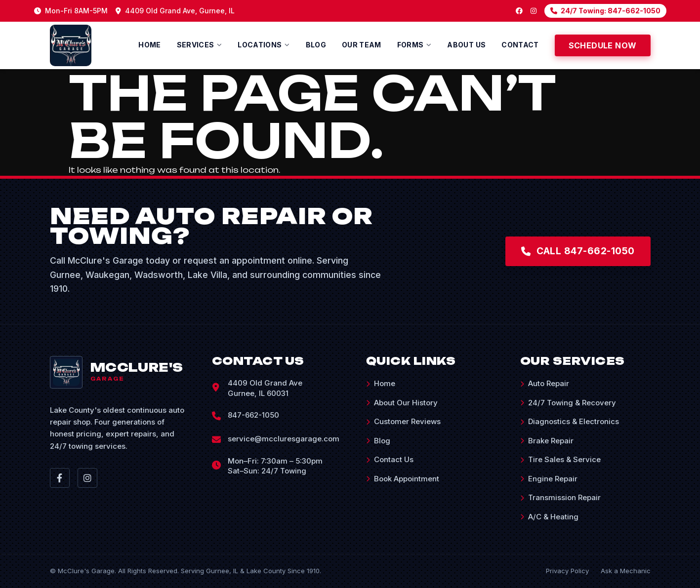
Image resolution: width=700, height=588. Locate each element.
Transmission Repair (560, 497)
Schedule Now (603, 45)
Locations (260, 45)
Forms (411, 45)
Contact (520, 45)
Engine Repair (549, 479)
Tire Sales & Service (560, 459)
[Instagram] (534, 11)
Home (149, 45)
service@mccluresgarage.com (284, 439)
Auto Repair (545, 383)
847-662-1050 (253, 415)
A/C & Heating (549, 517)
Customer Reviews (403, 421)
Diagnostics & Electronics (570, 421)
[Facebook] (519, 11)
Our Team (362, 45)
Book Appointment (403, 479)
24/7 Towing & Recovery (568, 403)
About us (466, 45)
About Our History (402, 403)
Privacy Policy (567, 571)
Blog (316, 45)
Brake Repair (547, 441)
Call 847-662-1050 (576, 251)
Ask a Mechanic (626, 571)
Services (196, 45)
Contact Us (390, 459)
